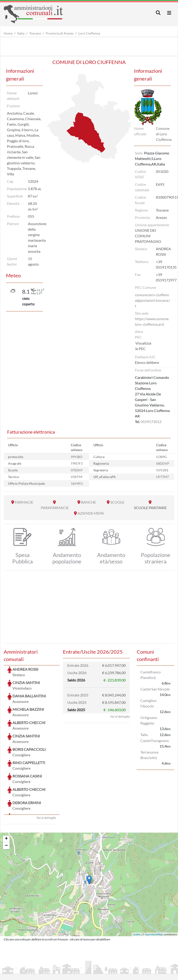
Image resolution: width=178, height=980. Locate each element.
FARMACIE (24, 502)
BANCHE (88, 502)
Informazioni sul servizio (23, 970)
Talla (144, 735)
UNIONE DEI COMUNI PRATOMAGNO (148, 236)
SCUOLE (117, 502)
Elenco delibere (147, 362)
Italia (21, 33)
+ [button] (6, 804)
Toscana (35, 33)
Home (8, 33)
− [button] (6, 811)
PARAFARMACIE (55, 508)
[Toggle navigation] (158, 13)
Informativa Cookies (94, 970)
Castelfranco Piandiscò (151, 675)
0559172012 (151, 422)
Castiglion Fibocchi (148, 703)
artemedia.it (85, 959)
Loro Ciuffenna (89, 33)
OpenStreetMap (154, 900)
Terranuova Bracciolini (149, 755)
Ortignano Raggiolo (149, 720)
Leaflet (137, 900)
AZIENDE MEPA (91, 513)
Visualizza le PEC (143, 346)
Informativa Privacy (60, 970)
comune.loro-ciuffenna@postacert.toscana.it (152, 300)
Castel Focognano (155, 741)
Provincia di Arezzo (60, 33)
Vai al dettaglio (46, 783)
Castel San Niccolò (155, 689)
